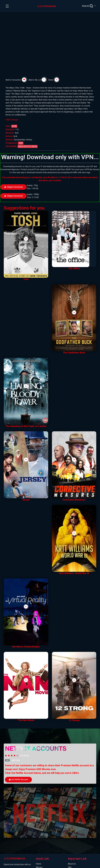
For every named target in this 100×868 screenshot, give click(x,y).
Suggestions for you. (25, 208)
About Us (72, 864)
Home (38, 864)
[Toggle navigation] (7, 6)
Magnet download (13, 187)
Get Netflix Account (18, 779)
